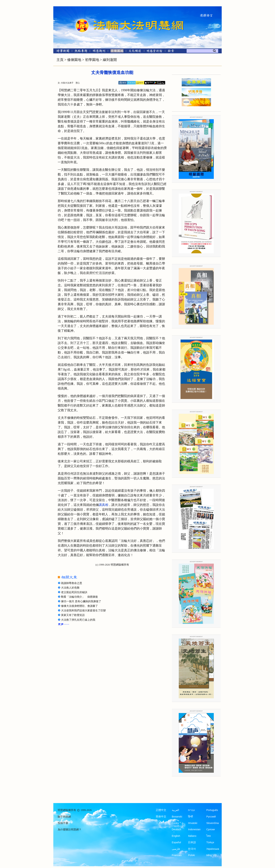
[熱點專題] (81, 52)
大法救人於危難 (70, 588)
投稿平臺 (63, 823)
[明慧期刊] (99, 52)
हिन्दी (190, 817)
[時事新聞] (62, 52)
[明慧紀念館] (155, 52)
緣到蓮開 (110, 60)
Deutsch (177, 829)
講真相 (103, 505)
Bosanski (177, 817)
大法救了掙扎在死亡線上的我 (78, 620)
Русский (211, 817)
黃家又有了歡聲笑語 (73, 615)
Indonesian (194, 829)
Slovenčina (212, 823)
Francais (177, 855)
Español (176, 842)
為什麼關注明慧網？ (70, 830)
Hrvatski (193, 823)
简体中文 (161, 817)
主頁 (60, 60)
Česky (175, 823)
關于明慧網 (64, 817)
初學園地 (92, 60)
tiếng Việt (212, 855)
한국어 (192, 849)
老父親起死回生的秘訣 (74, 592)
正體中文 (161, 810)
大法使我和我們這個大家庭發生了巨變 (83, 610)
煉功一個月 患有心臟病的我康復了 (81, 601)
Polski (191, 855)
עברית (191, 810)
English (176, 836)
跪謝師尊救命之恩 (72, 583)
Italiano (192, 836)
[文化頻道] (135, 52)
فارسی (176, 849)
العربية (175, 810)
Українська (213, 849)
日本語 (192, 842)
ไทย (209, 836)
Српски (210, 829)
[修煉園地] (117, 52)
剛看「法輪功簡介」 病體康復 (79, 597)
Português (212, 810)
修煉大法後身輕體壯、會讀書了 (79, 606)
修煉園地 (74, 60)
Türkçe (210, 842)
